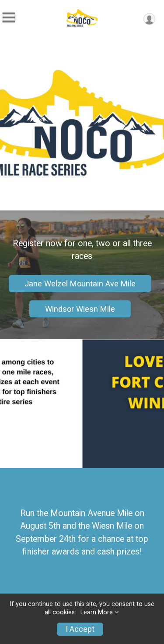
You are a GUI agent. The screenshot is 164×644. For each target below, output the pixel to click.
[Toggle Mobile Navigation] (9, 18)
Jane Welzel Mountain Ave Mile (80, 284)
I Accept (80, 629)
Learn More (97, 612)
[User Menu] (149, 19)
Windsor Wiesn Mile (80, 309)
